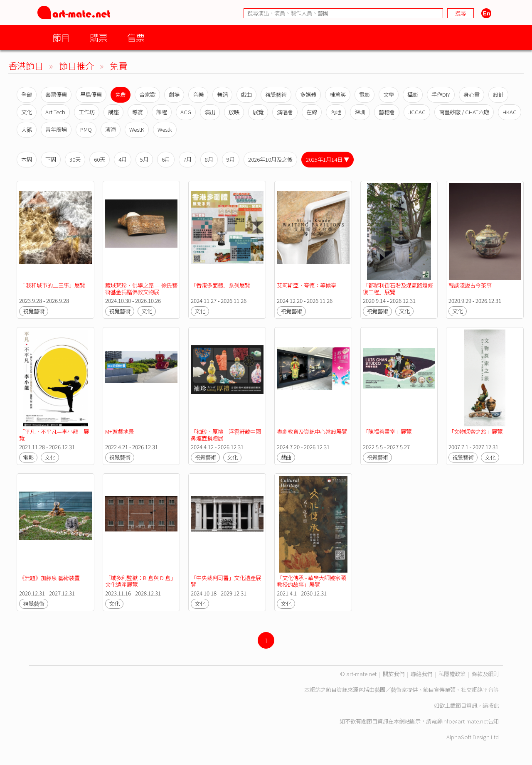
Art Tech (55, 112)
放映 (234, 112)
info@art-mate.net (465, 721)
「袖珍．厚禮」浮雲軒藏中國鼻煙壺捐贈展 (226, 435)
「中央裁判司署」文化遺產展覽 (226, 581)
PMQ (86, 129)
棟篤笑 (338, 95)
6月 (166, 159)
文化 (27, 112)
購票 (99, 37)
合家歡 (147, 95)
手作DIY (441, 95)
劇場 (174, 95)
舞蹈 (222, 95)
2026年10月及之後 (270, 159)
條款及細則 (485, 674)
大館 (27, 129)
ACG (186, 112)
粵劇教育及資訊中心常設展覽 (312, 432)
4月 (123, 159)
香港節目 (26, 65)
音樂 (198, 95)
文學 (389, 95)
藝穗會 (387, 112)
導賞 (138, 112)
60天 (100, 159)
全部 (27, 95)
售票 (136, 37)
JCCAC (417, 112)
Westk (165, 129)
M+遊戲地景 (119, 432)
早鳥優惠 (91, 95)
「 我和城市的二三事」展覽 (52, 285)
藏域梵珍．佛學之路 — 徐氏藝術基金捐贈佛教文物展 (141, 289)
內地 (336, 112)
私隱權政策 (452, 674)
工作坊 (87, 112)
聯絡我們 (421, 674)
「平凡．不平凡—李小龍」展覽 (54, 435)
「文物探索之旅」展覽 (475, 432)
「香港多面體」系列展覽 (220, 285)
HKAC (510, 112)
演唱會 (285, 112)
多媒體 (308, 95)
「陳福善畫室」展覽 (387, 432)
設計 (498, 95)
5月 (144, 159)
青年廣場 (56, 129)
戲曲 (246, 95)
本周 (27, 159)
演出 (210, 112)
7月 (187, 159)
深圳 (360, 112)
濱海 (111, 129)
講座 (113, 112)
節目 (61, 37)
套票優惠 (56, 95)
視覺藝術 (276, 95)
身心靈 (472, 95)
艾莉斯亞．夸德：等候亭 (307, 285)
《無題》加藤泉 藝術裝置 (49, 578)
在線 (312, 112)
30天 (75, 159)
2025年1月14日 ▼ (328, 159)
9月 (231, 159)
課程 (162, 112)
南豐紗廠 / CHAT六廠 (464, 112)
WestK (137, 129)
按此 (493, 705)
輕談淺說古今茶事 (470, 285)
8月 (209, 159)
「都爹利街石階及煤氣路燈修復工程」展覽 (398, 289)
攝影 (413, 95)
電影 (365, 95)
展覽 (258, 112)
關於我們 (394, 674)
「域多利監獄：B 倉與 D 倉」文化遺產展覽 (140, 581)
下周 (51, 159)
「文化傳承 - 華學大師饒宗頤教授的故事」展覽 (311, 581)
